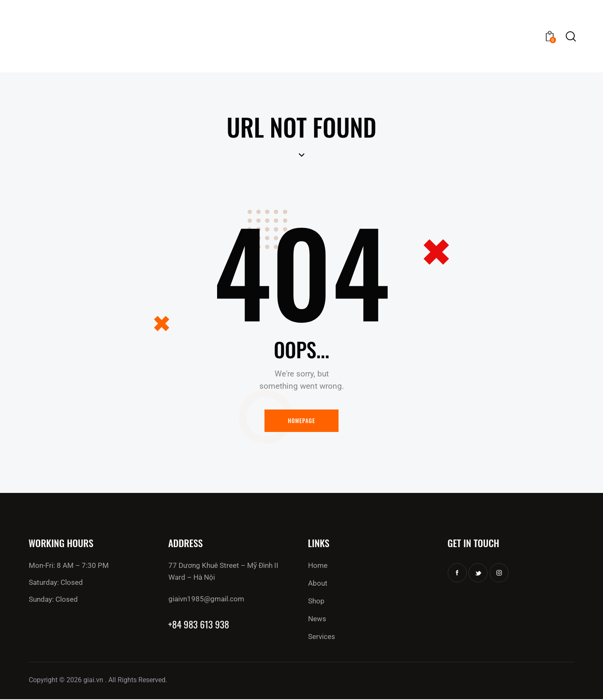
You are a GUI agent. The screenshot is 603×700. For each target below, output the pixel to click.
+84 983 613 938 (200, 625)
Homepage (301, 421)
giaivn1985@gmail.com (206, 599)
